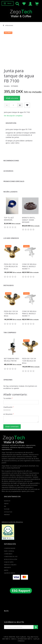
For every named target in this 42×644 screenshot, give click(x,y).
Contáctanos (8, 554)
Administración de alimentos (12, 522)
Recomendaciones (11, 161)
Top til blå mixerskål (9, 219)
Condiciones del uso (11, 557)
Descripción (11, 123)
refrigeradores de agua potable (28, 483)
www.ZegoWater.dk (13, 468)
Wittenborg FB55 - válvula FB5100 (12, 360)
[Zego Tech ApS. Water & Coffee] (21, 13)
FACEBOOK (7, 501)
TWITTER (6, 504)
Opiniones (8, 380)
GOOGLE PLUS (8, 512)
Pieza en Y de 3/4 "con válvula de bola (11, 266)
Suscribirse (36, 627)
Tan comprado (10, 332)
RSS (5, 506)
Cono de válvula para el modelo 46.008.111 (29, 266)
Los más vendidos (11, 238)
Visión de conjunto (10, 565)
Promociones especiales (14, 181)
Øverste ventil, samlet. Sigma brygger (29, 220)
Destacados (9, 285)
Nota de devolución (11, 559)
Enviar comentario (12, 426)
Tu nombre (7, 398)
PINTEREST (7, 515)
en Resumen (8, 414)
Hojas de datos (9, 562)
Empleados (7, 567)
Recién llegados (10, 192)
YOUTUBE (7, 509)
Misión (6, 570)
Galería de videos (10, 573)
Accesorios (8, 171)
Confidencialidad (10, 548)
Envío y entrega (9, 551)
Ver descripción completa (13, 116)
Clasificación (8, 407)
